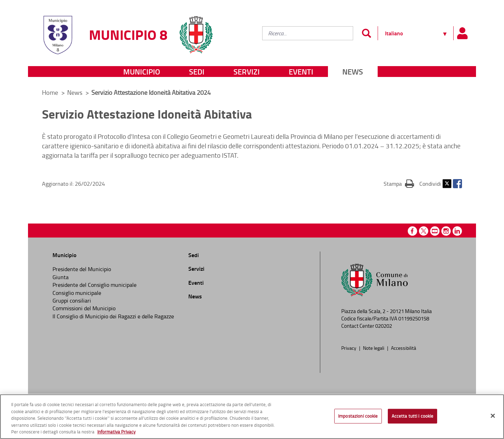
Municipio (142, 72)
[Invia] (366, 33)
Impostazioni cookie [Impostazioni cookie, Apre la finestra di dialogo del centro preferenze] (358, 416)
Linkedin (457, 231)
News (353, 72)
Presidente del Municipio (82, 269)
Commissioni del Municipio (84, 308)
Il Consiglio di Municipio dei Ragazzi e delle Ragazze (113, 316)
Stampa (399, 183)
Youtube (435, 231)
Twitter (447, 184)
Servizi (247, 72)
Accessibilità (404, 348)
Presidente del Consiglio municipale (94, 285)
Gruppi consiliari (72, 300)
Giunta (61, 277)
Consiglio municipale (77, 293)
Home (50, 92)
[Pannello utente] (462, 33)
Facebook (457, 184)
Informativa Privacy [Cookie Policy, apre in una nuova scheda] (116, 432)
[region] (252, 417)
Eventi (301, 72)
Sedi (197, 72)
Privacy (349, 348)
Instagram (446, 231)
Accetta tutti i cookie (413, 416)
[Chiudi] (493, 416)
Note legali (374, 348)
